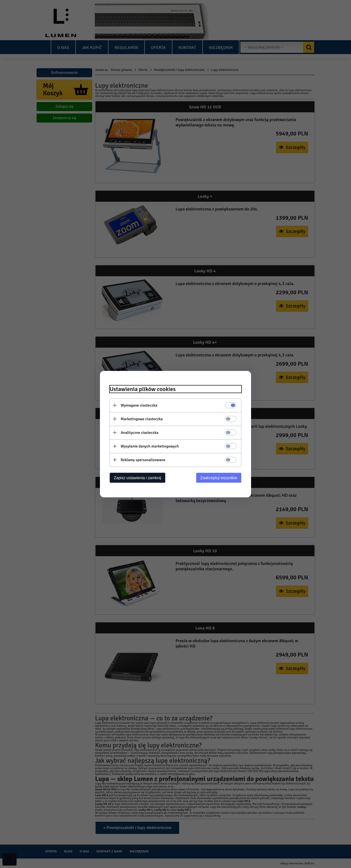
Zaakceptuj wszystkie (219, 478)
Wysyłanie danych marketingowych (150, 446)
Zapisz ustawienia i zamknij (137, 478)
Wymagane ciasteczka (139, 405)
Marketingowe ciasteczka (142, 419)
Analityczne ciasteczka (140, 432)
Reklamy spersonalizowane (143, 460)
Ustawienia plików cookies (143, 389)
